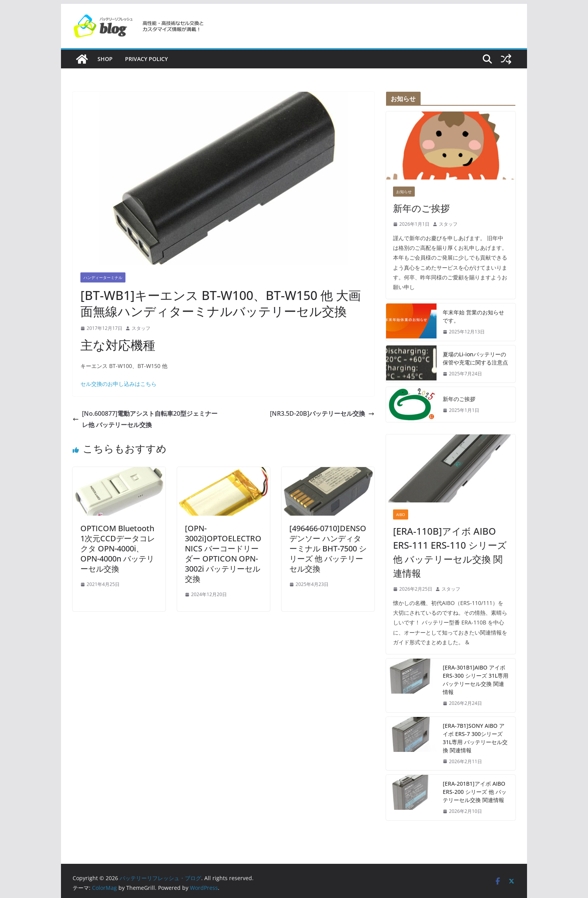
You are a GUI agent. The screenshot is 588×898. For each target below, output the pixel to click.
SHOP (105, 59)
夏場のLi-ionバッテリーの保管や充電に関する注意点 (475, 358)
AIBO (401, 514)
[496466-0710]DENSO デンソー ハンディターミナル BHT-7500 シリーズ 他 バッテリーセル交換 (328, 548)
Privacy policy (146, 59)
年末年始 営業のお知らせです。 (473, 316)
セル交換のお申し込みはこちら (118, 384)
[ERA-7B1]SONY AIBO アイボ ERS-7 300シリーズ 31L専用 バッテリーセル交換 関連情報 (475, 738)
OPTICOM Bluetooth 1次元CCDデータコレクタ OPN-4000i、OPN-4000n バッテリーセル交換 (118, 548)
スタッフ (141, 328)
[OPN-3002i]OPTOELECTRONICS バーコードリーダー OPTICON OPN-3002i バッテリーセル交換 (223, 554)
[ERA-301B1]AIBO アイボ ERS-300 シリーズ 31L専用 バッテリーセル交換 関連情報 (476, 680)
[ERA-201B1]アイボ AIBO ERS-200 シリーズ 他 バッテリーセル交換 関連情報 (475, 792)
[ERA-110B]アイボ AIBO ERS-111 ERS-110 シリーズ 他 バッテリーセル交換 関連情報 (450, 552)
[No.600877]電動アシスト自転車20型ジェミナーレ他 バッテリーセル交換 (145, 419)
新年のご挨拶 (421, 208)
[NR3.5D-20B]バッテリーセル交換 (322, 413)
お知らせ (404, 192)
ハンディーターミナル (103, 277)
